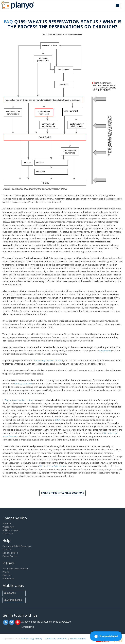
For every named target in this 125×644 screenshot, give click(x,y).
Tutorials (7, 549)
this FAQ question (23, 384)
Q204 (58, 420)
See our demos (10, 553)
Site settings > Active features (49, 360)
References (8, 578)
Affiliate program (11, 530)
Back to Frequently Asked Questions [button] (62, 493)
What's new (8, 527)
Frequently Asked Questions (17, 546)
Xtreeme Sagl (27, 639)
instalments (105, 351)
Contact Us (8, 533)
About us (7, 524)
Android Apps (13, 600)
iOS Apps (10, 593)
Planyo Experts (10, 556)
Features (7, 575)
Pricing (6, 572)
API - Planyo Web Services (15, 569)
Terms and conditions (56, 639)
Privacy (39, 639)
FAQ (8, 22)
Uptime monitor (78, 639)
